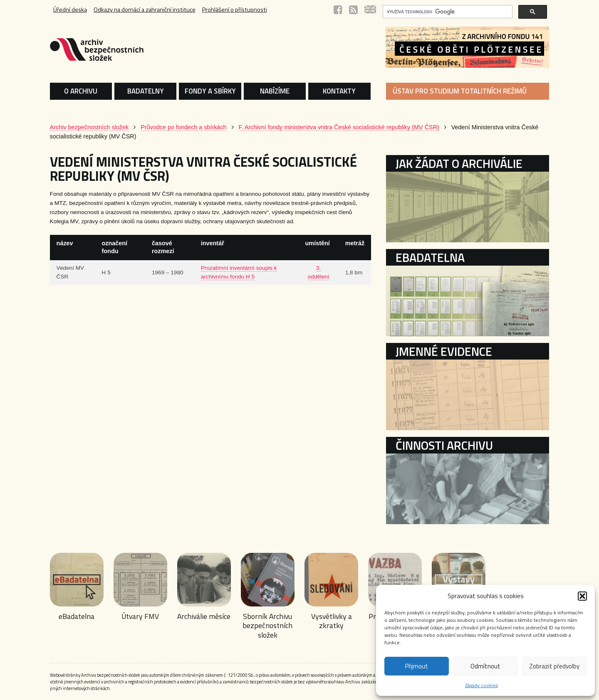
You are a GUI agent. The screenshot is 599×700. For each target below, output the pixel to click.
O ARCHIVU (81, 91)
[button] (582, 596)
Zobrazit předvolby (554, 666)
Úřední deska (70, 10)
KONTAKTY (339, 91)
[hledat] (447, 12)
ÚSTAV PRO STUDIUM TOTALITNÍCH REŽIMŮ (460, 91)
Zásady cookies (481, 685)
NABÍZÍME (275, 91)
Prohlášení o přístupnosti (235, 10)
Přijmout (417, 666)
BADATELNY (146, 91)
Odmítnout (485, 666)
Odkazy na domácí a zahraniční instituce (145, 10)
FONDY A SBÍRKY (210, 91)
